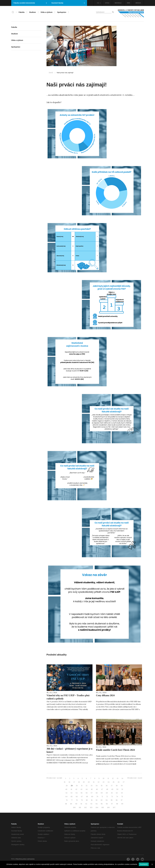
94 (97, 804)
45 (92, 789)
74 (117, 797)
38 (117, 786)
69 (92, 797)
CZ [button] (99, 3)
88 (66, 804)
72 (107, 797)
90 (76, 804)
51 (122, 789)
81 (92, 800)
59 (102, 793)
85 (112, 800)
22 (99, 782)
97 (112, 804)
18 (79, 782)
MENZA (138, 3)
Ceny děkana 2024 (105, 695)
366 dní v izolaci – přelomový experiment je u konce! (70, 750)
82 (97, 800)
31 (82, 786)
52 (67, 793)
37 (112, 786)
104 (97, 808)
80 (87, 800)
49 (112, 789)
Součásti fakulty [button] (68, 3)
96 (107, 804)
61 (112, 793)
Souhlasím (144, 864)
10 (104, 778)
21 (94, 782)
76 (67, 800)
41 (71, 789)
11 (108, 778)
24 (109, 782)
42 (76, 789)
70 (97, 797)
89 (71, 804)
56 (87, 793)
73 (112, 797)
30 (77, 786)
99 (122, 804)
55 (82, 793)
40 (66, 789)
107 (114, 808)
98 (117, 804)
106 (108, 808)
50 (117, 789)
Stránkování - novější (54, 778)
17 (74, 782)
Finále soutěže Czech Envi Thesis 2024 (115, 750)
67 (82, 797)
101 (80, 808)
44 (87, 789)
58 (97, 793)
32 (87, 786)
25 (114, 782)
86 (117, 800)
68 (87, 797)
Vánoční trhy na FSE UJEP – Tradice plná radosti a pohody (68, 697)
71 (102, 797)
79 (82, 800)
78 (77, 800)
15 (65, 782)
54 (77, 793)
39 (122, 786)
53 (72, 793)
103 (91, 808)
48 (107, 789)
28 (67, 786)
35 (102, 786)
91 (81, 804)
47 (102, 789)
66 (77, 797)
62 (117, 793)
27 (124, 782)
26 (119, 782)
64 (66, 797)
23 (103, 782)
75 (122, 797)
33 (92, 786)
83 (102, 800)
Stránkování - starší (135, 778)
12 (113, 778)
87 (122, 800)
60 (107, 793)
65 (72, 797)
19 (84, 782)
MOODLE (118, 3)
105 (103, 808)
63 (122, 793)
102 (85, 808)
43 (81, 789)
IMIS (129, 3)
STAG (107, 3)
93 (91, 804)
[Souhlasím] (152, 864)
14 (122, 778)
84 (107, 800)
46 (97, 789)
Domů (51, 73)
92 (86, 804)
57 (92, 793)
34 (97, 786)
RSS (13, 859)
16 (69, 782)
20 (89, 782)
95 (102, 804)
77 (72, 800)
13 (118, 778)
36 (107, 786)
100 (74, 808)
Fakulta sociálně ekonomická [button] (30, 3)
